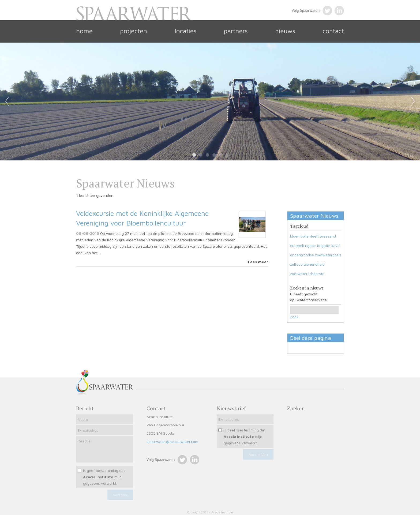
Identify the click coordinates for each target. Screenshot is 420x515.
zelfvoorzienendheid (307, 264)
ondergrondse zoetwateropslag (317, 255)
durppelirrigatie (303, 245)
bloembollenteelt (304, 236)
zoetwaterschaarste (307, 274)
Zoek (294, 317)
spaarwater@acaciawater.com (172, 441)
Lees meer (258, 262)
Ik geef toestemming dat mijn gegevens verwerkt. (104, 477)
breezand (328, 236)
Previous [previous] (7, 102)
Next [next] (413, 102)
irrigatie (324, 245)
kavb (335, 245)
